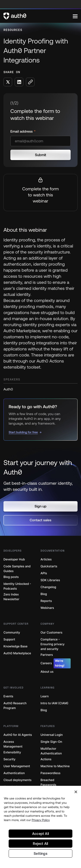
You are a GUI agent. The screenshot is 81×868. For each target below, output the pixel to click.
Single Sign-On (51, 742)
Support (9, 639)
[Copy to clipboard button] (30, 82)
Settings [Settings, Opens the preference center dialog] (40, 854)
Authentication (14, 773)
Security (10, 759)
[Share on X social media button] (8, 82)
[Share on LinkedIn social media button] (19, 82)
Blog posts (11, 577)
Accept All (40, 834)
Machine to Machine (55, 766)
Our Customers (52, 633)
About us (47, 672)
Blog (44, 594)
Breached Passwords (48, 782)
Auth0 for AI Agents (18, 735)
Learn (45, 696)
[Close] (76, 792)
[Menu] (75, 16)
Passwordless (51, 773)
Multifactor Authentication (51, 751)
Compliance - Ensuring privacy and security (53, 644)
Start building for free (23, 432)
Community (12, 633)
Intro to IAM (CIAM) (55, 703)
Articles (46, 559)
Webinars (47, 608)
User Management (17, 766)
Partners (47, 655)
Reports (46, 601)
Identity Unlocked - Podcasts (17, 586)
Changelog (48, 587)
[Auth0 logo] (38, 16)
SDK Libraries (50, 580)
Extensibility (12, 752)
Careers (56, 663)
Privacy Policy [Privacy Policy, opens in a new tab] (41, 820)
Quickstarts (49, 566)
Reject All (40, 844)
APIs (44, 573)
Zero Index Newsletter (11, 597)
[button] (40, 506)
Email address (22, 132)
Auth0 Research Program (15, 706)
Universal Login (52, 735)
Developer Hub (14, 559)
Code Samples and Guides (17, 569)
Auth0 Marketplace (17, 653)
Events (8, 696)
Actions (46, 759)
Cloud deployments (17, 780)
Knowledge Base (15, 646)
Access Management (13, 744)
